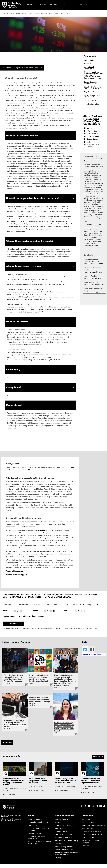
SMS (65, 615)
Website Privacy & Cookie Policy (67, 845)
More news (7, 747)
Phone (36, 615)
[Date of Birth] (24, 609)
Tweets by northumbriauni (92, 658)
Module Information (91, 104)
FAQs (89, 142)
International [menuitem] (31, 5)
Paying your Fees (88, 826)
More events (98, 761)
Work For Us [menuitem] (85, 5)
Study (31, 820)
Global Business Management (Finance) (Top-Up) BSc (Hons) (48, 13)
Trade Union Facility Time (64, 854)
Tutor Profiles (92, 131)
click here (95, 632)
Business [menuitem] (43, 5)
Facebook (92, 654)
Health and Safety (88, 832)
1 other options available (93, 79)
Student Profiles (93, 137)
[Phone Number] (65, 609)
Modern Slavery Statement (64, 851)
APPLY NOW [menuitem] (6, 68)
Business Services (61, 823)
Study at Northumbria (17, 13)
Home (4, 13)
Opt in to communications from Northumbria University (25, 620)
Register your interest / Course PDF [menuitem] (29, 68)
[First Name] (10, 609)
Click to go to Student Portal (92, 839)
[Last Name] (37, 609)
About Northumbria (65, 820)
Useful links (87, 820)
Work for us (59, 832)
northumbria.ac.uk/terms (93, 272)
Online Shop (86, 850)
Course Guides (92, 139)
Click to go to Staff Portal (91, 842)
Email (5, 615)
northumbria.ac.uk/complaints (95, 293)
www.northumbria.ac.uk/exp (94, 264)
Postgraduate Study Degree (38, 826)
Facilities (90, 128)
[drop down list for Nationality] (79, 609)
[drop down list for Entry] (93, 609)
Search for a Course (35, 823)
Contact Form (28, 474)
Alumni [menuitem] (74, 5)
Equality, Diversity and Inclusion (93, 829)
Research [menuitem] (53, 5)
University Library (35, 837)
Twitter (85, 654)
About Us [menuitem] (64, 5)
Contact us (86, 823)
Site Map (58, 862)
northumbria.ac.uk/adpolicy (94, 285)
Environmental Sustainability (92, 835)
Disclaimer (59, 848)
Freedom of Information (64, 839)
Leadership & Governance (64, 829)
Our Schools (33, 829)
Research (58, 826)
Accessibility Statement (63, 842)
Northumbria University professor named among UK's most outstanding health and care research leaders (64, 731)
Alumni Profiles (92, 134)
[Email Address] (51, 609)
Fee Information (90, 100)
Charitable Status (61, 835)
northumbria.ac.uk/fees (92, 278)
